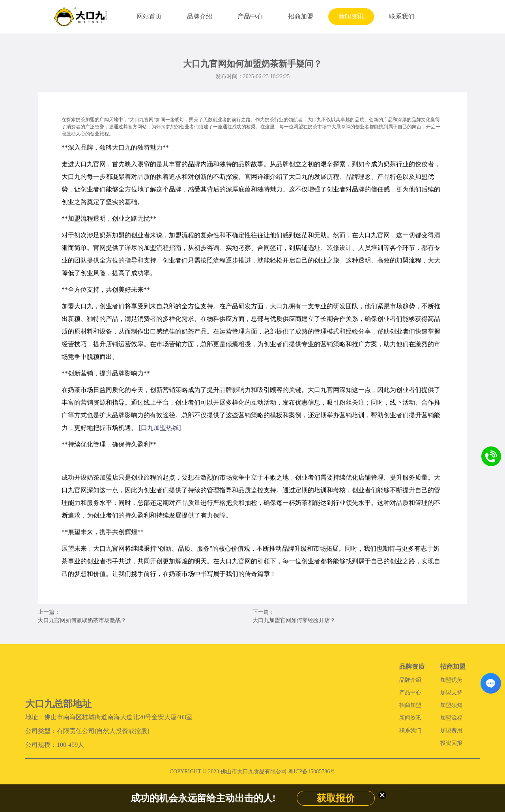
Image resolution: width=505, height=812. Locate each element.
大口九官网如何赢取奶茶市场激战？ (82, 620)
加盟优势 (451, 680)
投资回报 (451, 743)
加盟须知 (451, 705)
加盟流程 (451, 718)
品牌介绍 (200, 16)
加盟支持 (451, 693)
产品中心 (250, 16)
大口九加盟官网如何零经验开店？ (294, 620)
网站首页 (149, 16)
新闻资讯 (351, 16)
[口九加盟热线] (160, 428)
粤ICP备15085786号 (312, 772)
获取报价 (336, 798)
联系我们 (402, 16)
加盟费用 (451, 730)
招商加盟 (301, 16)
